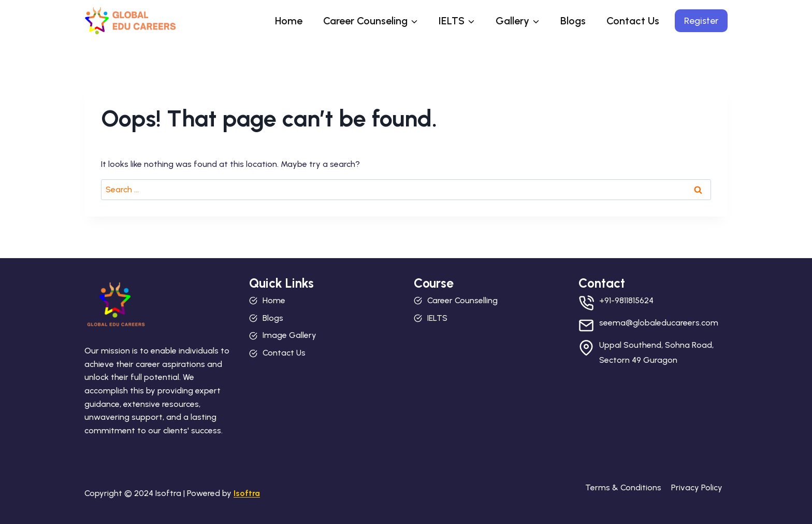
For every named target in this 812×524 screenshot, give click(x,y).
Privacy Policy (697, 487)
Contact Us (633, 21)
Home (289, 21)
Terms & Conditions (623, 487)
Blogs (573, 21)
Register (701, 21)
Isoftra (247, 493)
